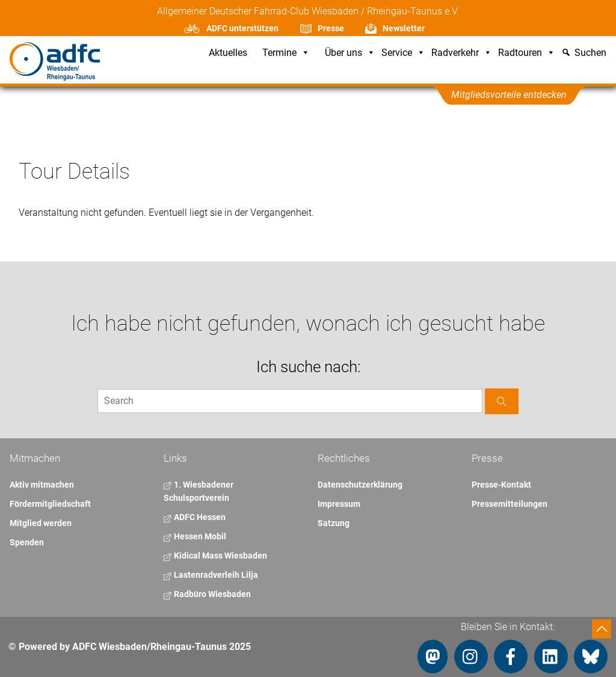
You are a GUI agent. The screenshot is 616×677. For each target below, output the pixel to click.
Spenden (27, 542)
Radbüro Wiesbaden (207, 594)
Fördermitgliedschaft (50, 504)
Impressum (339, 504)
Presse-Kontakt (501, 485)
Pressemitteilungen (510, 504)
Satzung (334, 523)
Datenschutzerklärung (360, 485)
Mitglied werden (41, 523)
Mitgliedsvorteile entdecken (509, 95)
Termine (286, 53)
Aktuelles (228, 53)
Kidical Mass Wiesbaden (215, 556)
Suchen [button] (590, 53)
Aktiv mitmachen (42, 485)
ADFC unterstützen (242, 28)
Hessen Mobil (195, 536)
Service (403, 53)
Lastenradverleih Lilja (211, 575)
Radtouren (527, 53)
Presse (331, 28)
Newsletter (404, 28)
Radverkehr (462, 53)
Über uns (350, 53)
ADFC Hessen (195, 517)
